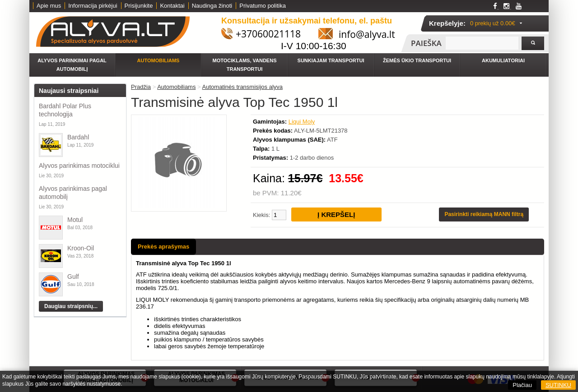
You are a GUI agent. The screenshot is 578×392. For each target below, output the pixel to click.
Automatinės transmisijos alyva (242, 87)
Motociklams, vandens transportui (245, 65)
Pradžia (141, 87)
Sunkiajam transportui (331, 60)
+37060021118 (268, 34)
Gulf (73, 277)
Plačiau (522, 385)
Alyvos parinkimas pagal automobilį (73, 193)
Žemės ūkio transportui (417, 60)
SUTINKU (558, 385)
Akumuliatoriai (503, 60)
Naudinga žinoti (212, 6)
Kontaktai (172, 6)
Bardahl (78, 137)
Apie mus (49, 6)
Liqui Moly (302, 122)
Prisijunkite (139, 6)
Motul (75, 220)
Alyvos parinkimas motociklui (79, 166)
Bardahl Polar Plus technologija (65, 110)
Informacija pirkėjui (93, 6)
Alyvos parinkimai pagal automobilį (72, 65)
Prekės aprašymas (163, 247)
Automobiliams (158, 60)
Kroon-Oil (81, 248)
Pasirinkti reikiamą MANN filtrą (484, 214)
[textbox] (482, 43)
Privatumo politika (263, 6)
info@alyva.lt (367, 34)
